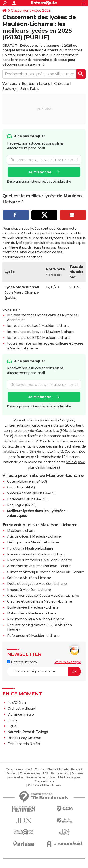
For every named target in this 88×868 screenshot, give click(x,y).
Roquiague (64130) (22, 505)
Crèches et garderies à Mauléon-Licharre (40, 601)
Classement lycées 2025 (31, 11)
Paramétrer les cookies (41, 777)
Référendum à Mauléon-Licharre (33, 636)
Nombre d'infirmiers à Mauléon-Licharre (39, 560)
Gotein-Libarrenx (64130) (27, 481)
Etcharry (9, 89)
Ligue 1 (13, 726)
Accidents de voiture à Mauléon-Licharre (39, 566)
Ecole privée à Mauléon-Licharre (33, 607)
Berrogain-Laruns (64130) (27, 499)
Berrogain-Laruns (36, 84)
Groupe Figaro (44, 781)
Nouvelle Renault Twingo (28, 732)
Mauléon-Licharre (21, 531)
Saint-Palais (30, 89)
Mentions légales (69, 777)
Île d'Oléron (17, 703)
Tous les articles (30, 773)
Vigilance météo (21, 714)
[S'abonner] (44, 671)
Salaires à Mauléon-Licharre (29, 578)
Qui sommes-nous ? (19, 769)
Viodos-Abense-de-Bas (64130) (32, 493)
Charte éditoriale (58, 769)
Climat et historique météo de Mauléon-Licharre (46, 572)
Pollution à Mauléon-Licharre (30, 548)
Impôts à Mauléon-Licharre (29, 590)
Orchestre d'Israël (22, 709)
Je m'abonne (40, 172)
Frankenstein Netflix (24, 744)
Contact (12, 773)
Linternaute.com (22, 662)
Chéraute (61, 84)
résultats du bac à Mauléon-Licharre (41, 326)
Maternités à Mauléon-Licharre (32, 613)
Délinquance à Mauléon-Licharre (33, 542)
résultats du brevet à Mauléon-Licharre (43, 332)
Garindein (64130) (21, 487)
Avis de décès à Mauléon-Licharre (34, 536)
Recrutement (60, 773)
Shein (12, 720)
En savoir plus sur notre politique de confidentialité (39, 181)
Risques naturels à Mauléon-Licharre (36, 554)
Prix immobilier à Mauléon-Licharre (36, 619)
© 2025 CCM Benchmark (44, 785)
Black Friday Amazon (24, 738)
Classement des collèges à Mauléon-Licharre (43, 596)
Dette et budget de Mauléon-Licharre (37, 584)
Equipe (39, 769)
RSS (45, 773)
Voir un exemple (68, 662)
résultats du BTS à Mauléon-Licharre (42, 338)
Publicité (77, 769)
